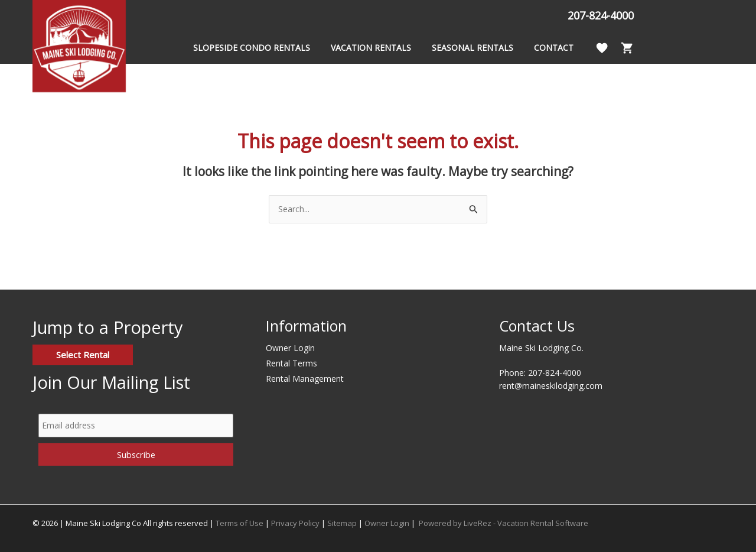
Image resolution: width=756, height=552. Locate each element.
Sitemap (342, 523)
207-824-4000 (592, 15)
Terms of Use (239, 523)
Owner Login (290, 348)
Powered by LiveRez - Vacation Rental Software (504, 523)
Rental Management (305, 379)
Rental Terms (291, 363)
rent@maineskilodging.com (551, 386)
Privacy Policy (295, 523)
